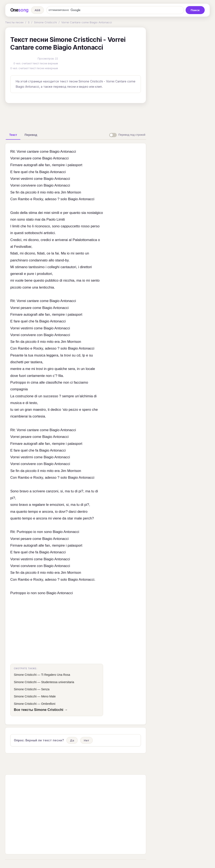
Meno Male (48, 696)
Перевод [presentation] (31, 135)
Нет (87, 740)
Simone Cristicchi (45, 22)
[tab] (13, 135)
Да (72, 740)
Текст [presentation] (13, 135)
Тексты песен (14, 22)
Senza (45, 689)
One (19, 10)
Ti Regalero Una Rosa (56, 675)
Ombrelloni (48, 704)
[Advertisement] (76, 116)
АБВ (37, 10)
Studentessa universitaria (58, 682)
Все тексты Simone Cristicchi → (41, 710)
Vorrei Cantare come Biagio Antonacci (87, 22)
